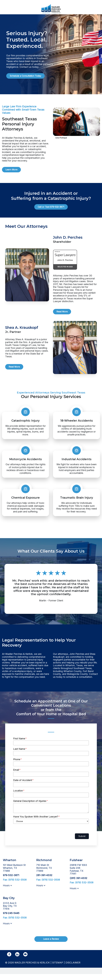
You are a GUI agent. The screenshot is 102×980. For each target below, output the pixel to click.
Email (16, 776)
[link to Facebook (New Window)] (9, 960)
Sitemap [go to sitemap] (58, 968)
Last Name (19, 755)
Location (18, 796)
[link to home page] (51, 8)
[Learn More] (11, 170)
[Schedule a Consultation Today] (25, 76)
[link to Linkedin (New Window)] (17, 960)
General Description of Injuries (30, 807)
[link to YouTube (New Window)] (25, 960)
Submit (82, 842)
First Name (19, 744)
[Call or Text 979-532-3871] (51, 207)
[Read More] (62, 312)
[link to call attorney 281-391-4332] (44, 881)
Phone (17, 765)
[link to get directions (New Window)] (18, 874)
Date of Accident (23, 786)
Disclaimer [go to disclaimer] (73, 968)
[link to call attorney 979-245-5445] (11, 919)
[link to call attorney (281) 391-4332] (78, 884)
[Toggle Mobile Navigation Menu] (97, 9)
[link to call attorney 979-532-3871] (5, 9)
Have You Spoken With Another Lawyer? (36, 822)
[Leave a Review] (51, 945)
